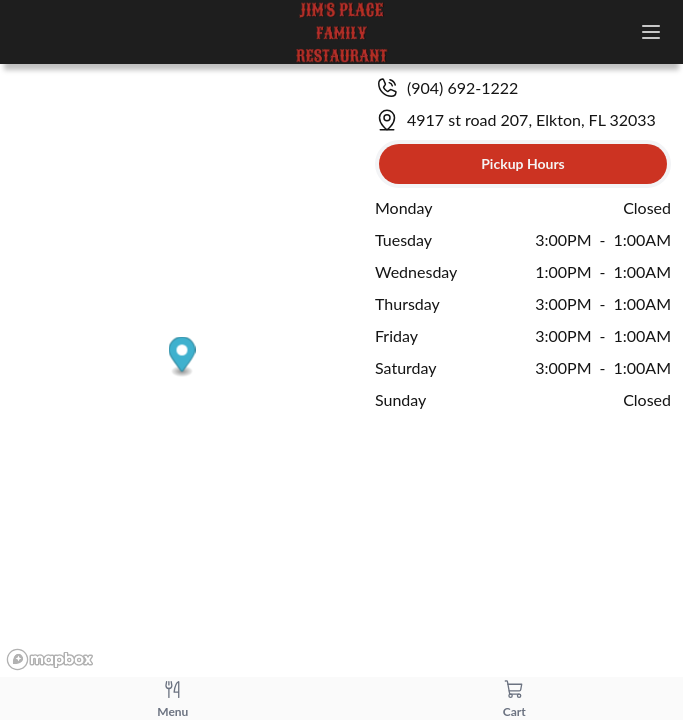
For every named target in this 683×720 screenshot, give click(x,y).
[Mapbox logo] (50, 659)
